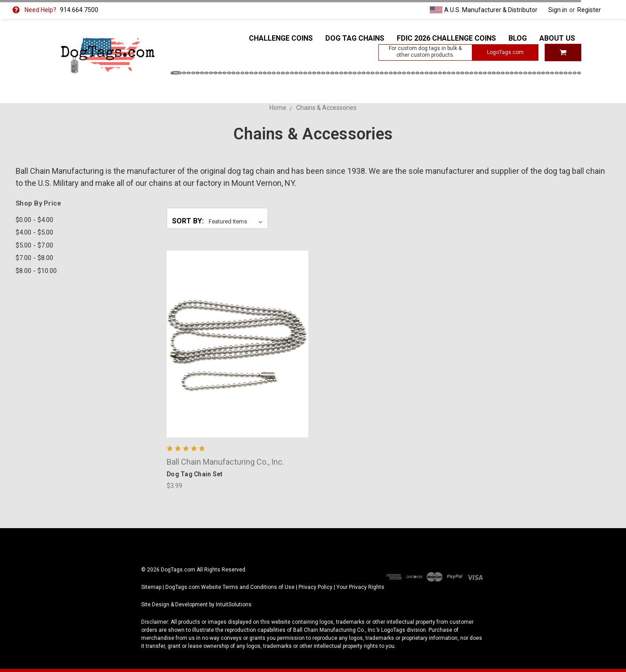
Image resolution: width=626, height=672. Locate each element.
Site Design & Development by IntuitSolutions (196, 605)
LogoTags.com (505, 52)
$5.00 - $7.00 (34, 245)
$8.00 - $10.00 (36, 271)
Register (589, 10)
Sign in (558, 10)
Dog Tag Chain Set (195, 474)
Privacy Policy (315, 587)
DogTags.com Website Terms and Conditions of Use (230, 587)
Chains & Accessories (326, 108)
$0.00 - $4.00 (34, 220)
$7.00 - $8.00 (34, 258)
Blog (518, 38)
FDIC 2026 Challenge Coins (446, 38)
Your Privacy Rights (360, 587)
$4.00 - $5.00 (34, 232)
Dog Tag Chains (355, 38)
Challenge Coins (281, 38)
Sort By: (188, 221)
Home (278, 108)
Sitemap (151, 587)
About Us (557, 38)
